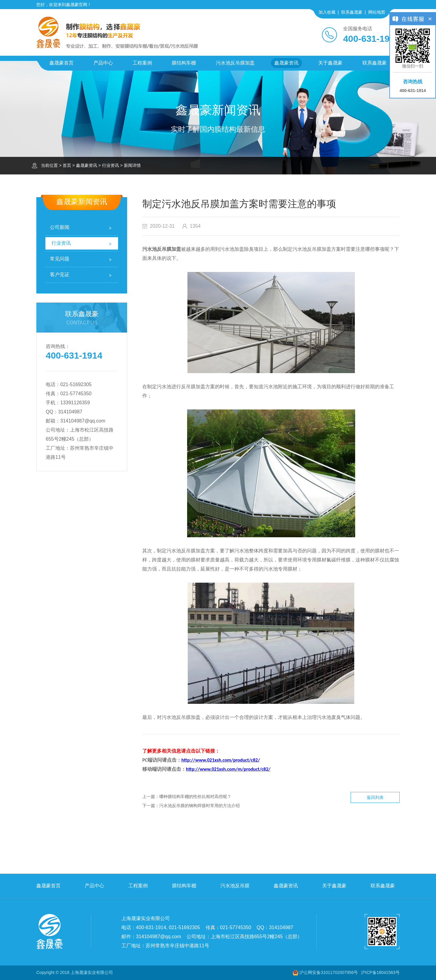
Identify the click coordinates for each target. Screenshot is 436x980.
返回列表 (375, 797)
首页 (67, 165)
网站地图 (377, 12)
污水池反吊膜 (235, 886)
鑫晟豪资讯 (286, 63)
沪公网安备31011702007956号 (329, 972)
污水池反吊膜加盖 (235, 63)
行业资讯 (111, 165)
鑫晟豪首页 (61, 63)
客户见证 (60, 275)
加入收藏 (327, 12)
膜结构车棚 (184, 63)
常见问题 (60, 259)
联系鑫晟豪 (352, 12)
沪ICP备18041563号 (380, 972)
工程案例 (142, 63)
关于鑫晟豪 (330, 63)
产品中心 (103, 63)
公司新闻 (60, 227)
